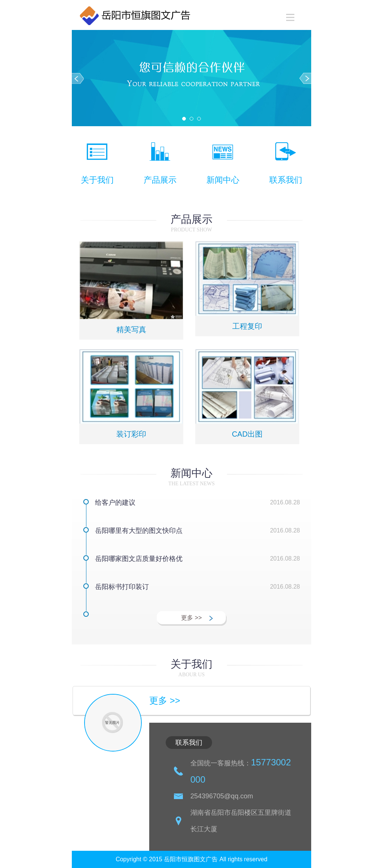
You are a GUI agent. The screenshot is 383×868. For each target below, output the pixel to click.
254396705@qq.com (222, 796)
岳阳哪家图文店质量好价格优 (139, 559)
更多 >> (191, 618)
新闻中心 (223, 180)
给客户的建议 (115, 503)
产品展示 (160, 180)
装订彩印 (131, 434)
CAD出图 (247, 434)
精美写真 (131, 330)
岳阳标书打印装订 (122, 587)
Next (305, 78)
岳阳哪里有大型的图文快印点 (139, 531)
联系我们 (286, 180)
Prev (78, 78)
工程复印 (247, 326)
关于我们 (97, 180)
